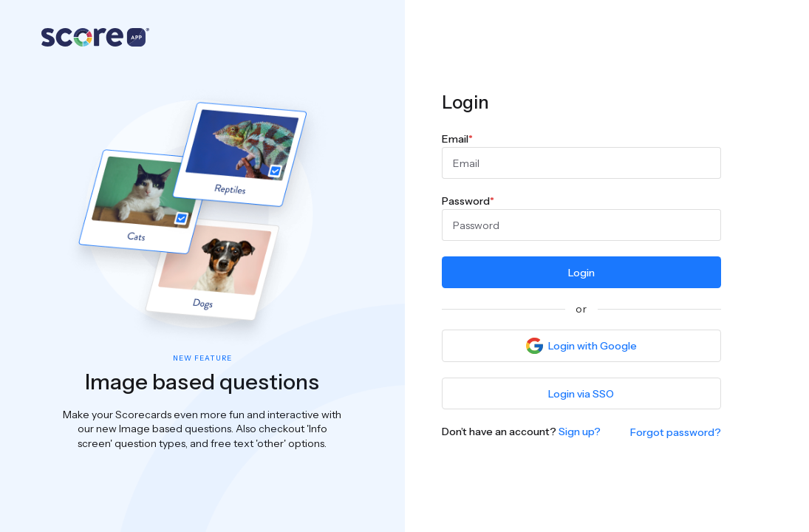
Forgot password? (676, 432)
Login (581, 273)
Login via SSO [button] (581, 394)
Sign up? (580, 432)
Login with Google (581, 346)
